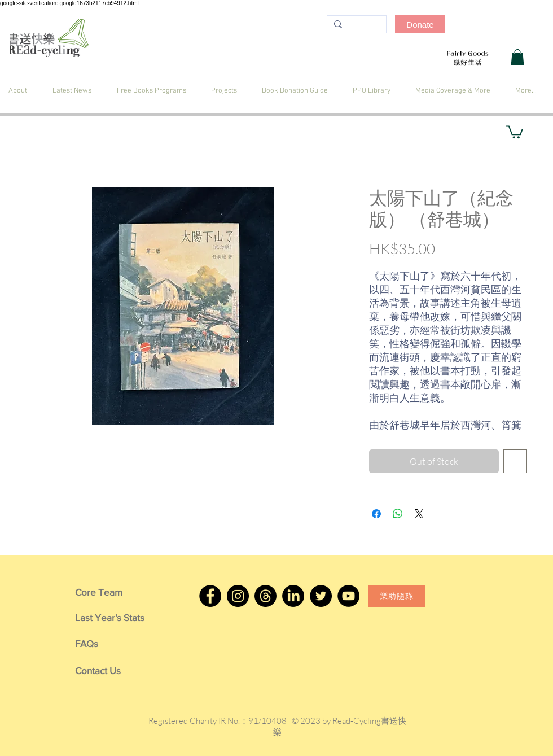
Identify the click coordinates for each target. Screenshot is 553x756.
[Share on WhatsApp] (398, 514)
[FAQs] (110, 644)
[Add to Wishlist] (515, 461)
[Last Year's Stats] (110, 618)
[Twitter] (321, 596)
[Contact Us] (110, 671)
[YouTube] (348, 596)
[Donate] (420, 24)
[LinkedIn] (293, 596)
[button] (517, 57)
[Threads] (265, 596)
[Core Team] (110, 592)
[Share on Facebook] (376, 514)
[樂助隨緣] (396, 596)
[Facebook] (210, 596)
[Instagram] (238, 596)
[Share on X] (419, 514)
